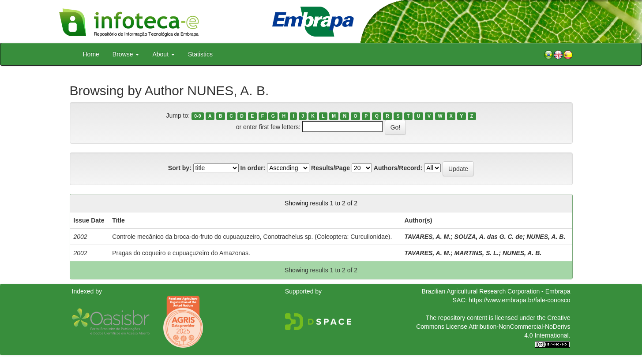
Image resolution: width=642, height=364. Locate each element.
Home (91, 54)
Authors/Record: (398, 168)
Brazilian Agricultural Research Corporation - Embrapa (496, 291)
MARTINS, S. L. (477, 253)
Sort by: (180, 168)
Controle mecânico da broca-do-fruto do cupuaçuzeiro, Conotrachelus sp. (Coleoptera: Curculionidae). (252, 237)
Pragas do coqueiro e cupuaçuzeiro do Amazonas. (181, 253)
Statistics (200, 54)
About (163, 54)
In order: (253, 168)
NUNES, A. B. (546, 237)
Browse (126, 54)
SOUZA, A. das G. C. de (489, 237)
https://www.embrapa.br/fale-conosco (519, 300)
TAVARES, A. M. (428, 237)
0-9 (197, 116)
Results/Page (330, 168)
